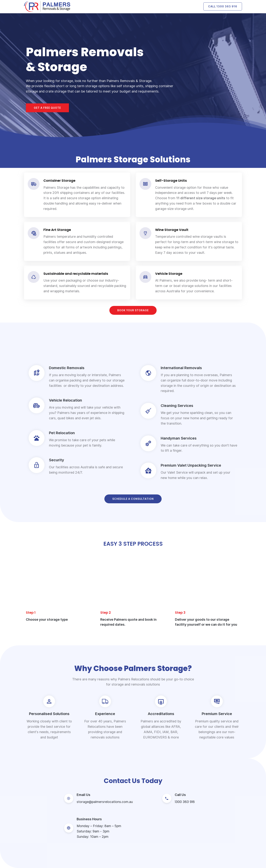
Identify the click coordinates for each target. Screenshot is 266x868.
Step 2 (106, 612)
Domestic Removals (67, 368)
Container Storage (59, 181)
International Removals (181, 368)
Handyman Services (179, 438)
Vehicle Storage (169, 274)
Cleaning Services (177, 406)
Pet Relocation (62, 433)
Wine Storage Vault (172, 230)
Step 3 (180, 612)
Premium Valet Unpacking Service (191, 465)
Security (57, 460)
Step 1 (31, 612)
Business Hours (89, 819)
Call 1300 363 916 (223, 6)
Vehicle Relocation (65, 400)
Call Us (180, 795)
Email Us (83, 795)
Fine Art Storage (57, 230)
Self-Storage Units (171, 181)
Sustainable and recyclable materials (76, 274)
